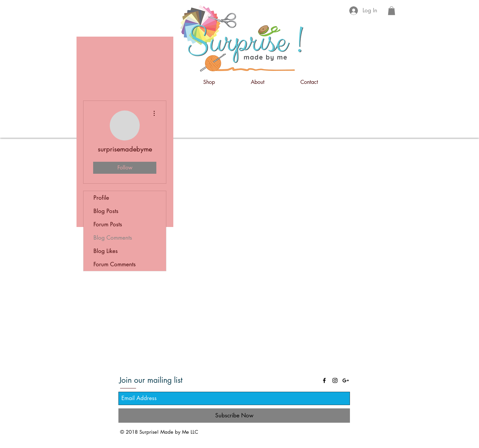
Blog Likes (106, 251)
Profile (101, 198)
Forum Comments (115, 264)
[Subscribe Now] (234, 416)
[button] (392, 11)
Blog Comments (113, 238)
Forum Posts (108, 224)
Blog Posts (106, 211)
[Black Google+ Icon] (346, 380)
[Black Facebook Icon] (324, 380)
